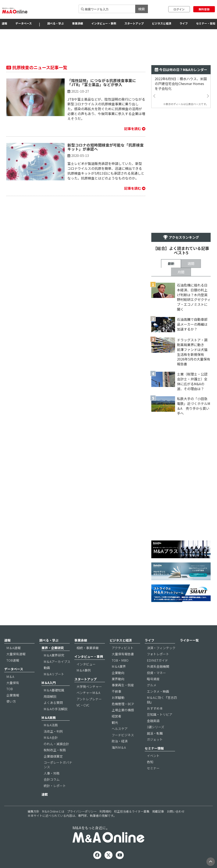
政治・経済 (120, 741)
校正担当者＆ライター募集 (132, 811)
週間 (191, 263)
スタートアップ (134, 23)
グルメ (152, 685)
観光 (115, 722)
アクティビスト (123, 648)
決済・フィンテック (161, 648)
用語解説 (50, 696)
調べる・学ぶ (56, 23)
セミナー (153, 768)
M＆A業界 (119, 666)
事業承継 (78, 23)
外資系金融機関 (158, 666)
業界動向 (118, 679)
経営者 (116, 716)
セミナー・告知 (206, 23)
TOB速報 (13, 660)
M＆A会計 (51, 737)
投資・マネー (156, 673)
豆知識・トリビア (160, 714)
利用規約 (105, 811)
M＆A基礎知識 (54, 690)
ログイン (179, 9)
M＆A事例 (84, 670)
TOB (10, 689)
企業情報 (13, 695)
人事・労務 (52, 773)
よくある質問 (53, 703)
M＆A (10, 677)
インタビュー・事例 (104, 23)
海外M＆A (119, 747)
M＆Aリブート (54, 674)
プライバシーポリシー (82, 811)
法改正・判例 (53, 731)
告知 (150, 762)
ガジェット (155, 739)
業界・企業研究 (53, 648)
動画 (47, 668)
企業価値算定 (53, 756)
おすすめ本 (155, 708)
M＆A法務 (51, 725)
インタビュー (86, 664)
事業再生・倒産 (123, 685)
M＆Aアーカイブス (57, 662)
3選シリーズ (156, 727)
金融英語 (153, 721)
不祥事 (116, 691)
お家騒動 (118, 697)
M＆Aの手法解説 (56, 709)
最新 (171, 263)
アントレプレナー (89, 699)
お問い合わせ (176, 811)
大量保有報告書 (123, 654)
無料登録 (204, 9)
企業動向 (118, 673)
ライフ (184, 23)
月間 (181, 272)
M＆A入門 (49, 683)
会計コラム (52, 779)
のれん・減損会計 (56, 744)
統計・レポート (55, 786)
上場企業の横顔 (123, 710)
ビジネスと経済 (162, 23)
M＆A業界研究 (54, 655)
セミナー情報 (154, 748)
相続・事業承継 (88, 648)
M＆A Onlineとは (53, 811)
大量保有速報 (16, 654)
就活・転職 (155, 733)
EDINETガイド (157, 660)
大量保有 (13, 683)
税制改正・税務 (55, 750)
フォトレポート (158, 654)
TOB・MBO (120, 660)
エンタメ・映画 (158, 691)
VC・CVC (83, 705)
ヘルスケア (120, 729)
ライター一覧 (189, 640)
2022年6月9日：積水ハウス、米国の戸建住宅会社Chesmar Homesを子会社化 (181, 84)
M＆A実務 (49, 718)
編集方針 (33, 811)
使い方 (11, 701)
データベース (24, 23)
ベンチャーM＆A (88, 693)
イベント (153, 756)
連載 (45, 794)
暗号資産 (153, 679)
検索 (142, 9)
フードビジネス (123, 735)
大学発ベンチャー (89, 686)
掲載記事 (158, 811)
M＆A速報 (13, 648)
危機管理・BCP (123, 704)
